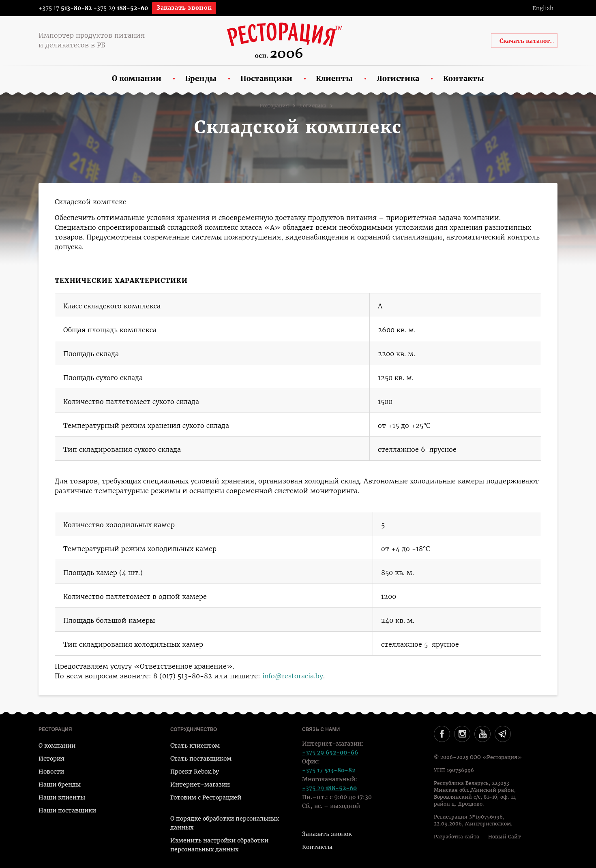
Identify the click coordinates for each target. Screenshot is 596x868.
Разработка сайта (457, 837)
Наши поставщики (67, 810)
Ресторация (274, 106)
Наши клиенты (62, 797)
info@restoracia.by (293, 676)
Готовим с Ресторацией (206, 797)
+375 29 (121, 8)
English (543, 8)
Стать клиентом (195, 746)
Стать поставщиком (201, 759)
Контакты (317, 847)
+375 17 (60, 8)
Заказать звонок (184, 8)
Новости (51, 772)
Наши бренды (60, 785)
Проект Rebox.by (195, 772)
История (51, 759)
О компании (57, 746)
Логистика (313, 106)
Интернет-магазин (200, 785)
